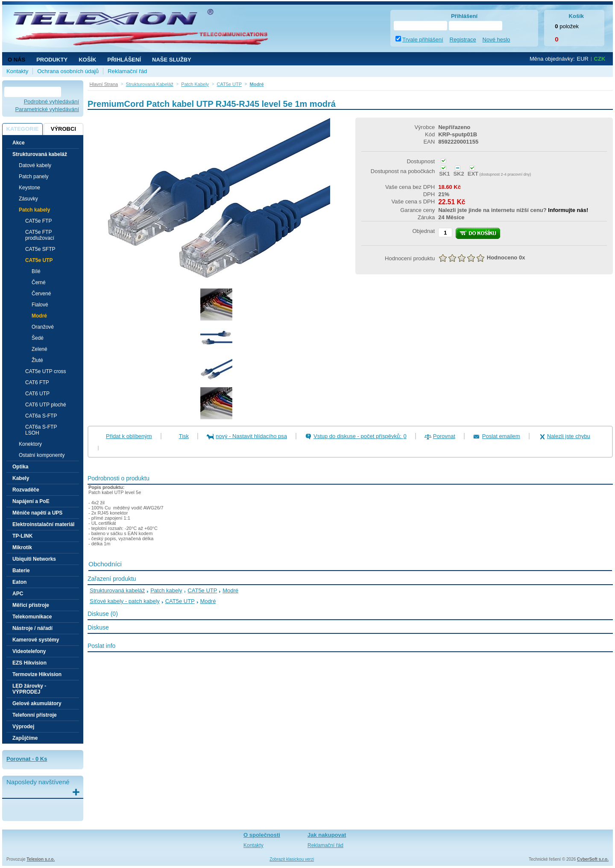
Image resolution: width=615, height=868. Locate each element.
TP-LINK (22, 536)
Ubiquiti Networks (34, 559)
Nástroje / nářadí (32, 628)
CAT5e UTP (202, 590)
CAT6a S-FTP (41, 416)
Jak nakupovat (327, 835)
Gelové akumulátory (37, 703)
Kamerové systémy (36, 640)
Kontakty (17, 71)
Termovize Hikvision (37, 674)
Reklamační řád (127, 71)
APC (18, 594)
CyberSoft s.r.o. (593, 859)
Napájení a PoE (31, 501)
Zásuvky (28, 199)
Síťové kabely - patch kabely (125, 601)
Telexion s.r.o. (41, 859)
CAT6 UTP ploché (46, 405)
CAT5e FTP (38, 221)
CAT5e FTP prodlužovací (40, 235)
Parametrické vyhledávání (47, 109)
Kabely (21, 478)
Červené (41, 294)
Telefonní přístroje (35, 715)
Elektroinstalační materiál (43, 524)
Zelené (40, 349)
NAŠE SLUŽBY (172, 60)
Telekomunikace (32, 617)
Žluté (37, 360)
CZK (600, 59)
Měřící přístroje (31, 605)
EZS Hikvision (29, 663)
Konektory (30, 444)
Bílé (36, 271)
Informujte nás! (568, 210)
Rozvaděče (26, 490)
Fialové (40, 305)
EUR (583, 59)
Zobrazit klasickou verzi (292, 859)
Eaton (19, 582)
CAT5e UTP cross (46, 371)
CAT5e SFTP (40, 249)
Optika (20, 467)
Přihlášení (124, 60)
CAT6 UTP (37, 394)
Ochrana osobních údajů (68, 71)
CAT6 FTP (37, 383)
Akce (19, 143)
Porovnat (444, 436)
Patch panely (34, 177)
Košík (87, 60)
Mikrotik (22, 547)
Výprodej (23, 727)
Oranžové (43, 327)
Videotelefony (29, 651)
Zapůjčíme (25, 738)
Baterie (21, 571)
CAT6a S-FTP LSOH (41, 430)
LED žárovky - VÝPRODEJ (29, 689)
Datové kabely (35, 165)
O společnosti (262, 835)
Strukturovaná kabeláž (117, 590)
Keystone (29, 188)
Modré (39, 316)
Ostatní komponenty (42, 455)
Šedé (38, 338)
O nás (16, 60)
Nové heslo (496, 40)
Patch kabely (166, 590)
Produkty (52, 60)
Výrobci (63, 129)
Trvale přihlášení (423, 40)
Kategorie (22, 129)
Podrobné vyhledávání (51, 102)
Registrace (463, 40)
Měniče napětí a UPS (37, 513)
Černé (39, 282)
